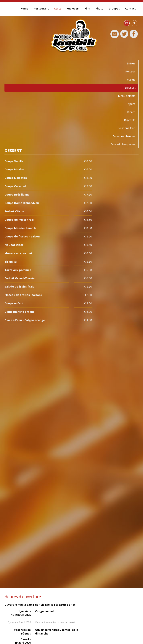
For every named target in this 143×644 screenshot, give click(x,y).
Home (24, 8)
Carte (58, 8)
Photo (99, 8)
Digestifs (130, 120)
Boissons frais (127, 128)
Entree (131, 63)
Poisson (130, 71)
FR (127, 23)
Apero (132, 104)
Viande (131, 80)
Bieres (131, 112)
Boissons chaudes (124, 136)
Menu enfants (127, 96)
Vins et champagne (123, 144)
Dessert (130, 88)
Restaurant (41, 8)
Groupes (114, 8)
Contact (130, 8)
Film (87, 8)
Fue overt (73, 8)
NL (135, 23)
